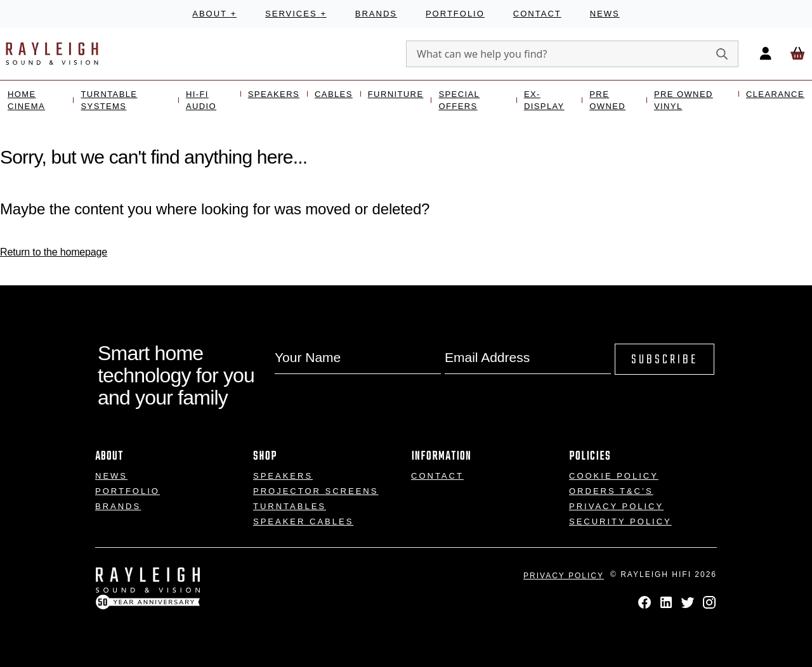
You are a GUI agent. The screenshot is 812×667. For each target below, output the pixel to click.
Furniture (396, 94)
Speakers (274, 94)
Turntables (290, 506)
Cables (334, 94)
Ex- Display (544, 100)
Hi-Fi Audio (201, 100)
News (605, 14)
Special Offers (459, 100)
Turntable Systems (109, 100)
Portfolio (455, 14)
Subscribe (665, 360)
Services (296, 14)
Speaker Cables (303, 521)
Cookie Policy (614, 476)
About (214, 14)
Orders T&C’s (611, 491)
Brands (376, 14)
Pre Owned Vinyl (684, 100)
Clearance (775, 94)
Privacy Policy (616, 506)
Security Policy (620, 521)
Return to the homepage (54, 252)
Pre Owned (607, 100)
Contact (537, 14)
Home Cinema (26, 100)
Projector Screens (316, 491)
